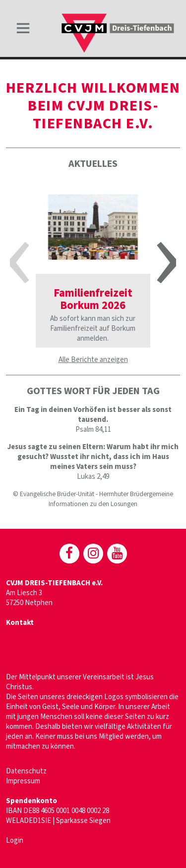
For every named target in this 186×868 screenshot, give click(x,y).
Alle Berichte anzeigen (93, 360)
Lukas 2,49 (93, 477)
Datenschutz (26, 771)
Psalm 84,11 (93, 430)
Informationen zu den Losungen (93, 504)
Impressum (23, 781)
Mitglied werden (124, 737)
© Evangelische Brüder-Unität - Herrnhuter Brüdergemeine (93, 494)
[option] (93, 264)
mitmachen (23, 746)
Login (15, 841)
